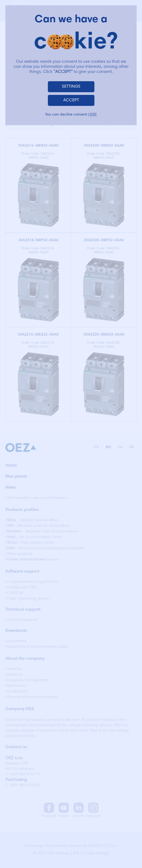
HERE (93, 115)
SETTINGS (71, 87)
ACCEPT (71, 100)
